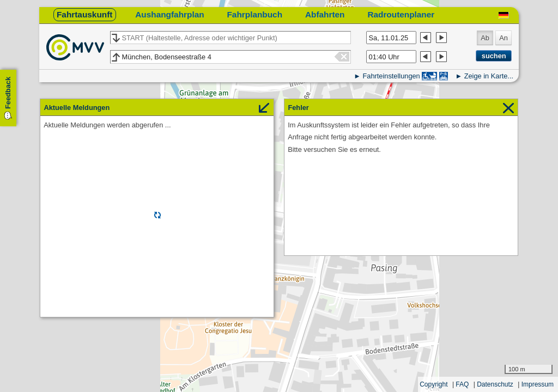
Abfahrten (325, 14)
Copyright (433, 384)
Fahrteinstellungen (391, 76)
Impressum (538, 384)
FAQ (462, 384)
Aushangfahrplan (169, 14)
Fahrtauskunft (84, 14)
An (504, 38)
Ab (485, 38)
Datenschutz (495, 384)
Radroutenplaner (401, 14)
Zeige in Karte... (489, 76)
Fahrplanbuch (254, 14)
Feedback (8, 93)
